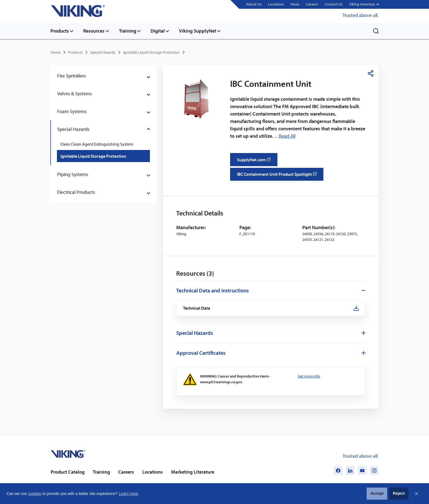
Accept (377, 493)
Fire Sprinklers (72, 75)
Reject (399, 493)
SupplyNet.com (255, 161)
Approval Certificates (201, 352)
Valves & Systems (75, 93)
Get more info (309, 376)
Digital (160, 31)
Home (56, 52)
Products (60, 31)
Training (129, 31)
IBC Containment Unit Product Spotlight (278, 175)
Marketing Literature (193, 471)
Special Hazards (103, 52)
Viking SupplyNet (201, 31)
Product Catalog (68, 471)
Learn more (129, 494)
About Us (254, 4)
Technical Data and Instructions (212, 290)
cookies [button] (35, 494)
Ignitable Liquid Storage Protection (151, 52)
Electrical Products (76, 191)
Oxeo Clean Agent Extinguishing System (97, 143)
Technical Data (197, 308)
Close (416, 494)
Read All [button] (287, 136)
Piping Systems (73, 174)
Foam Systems (72, 111)
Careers (312, 4)
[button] (364, 5)
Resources (95, 31)
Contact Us (333, 4)
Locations (276, 4)
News (295, 4)
